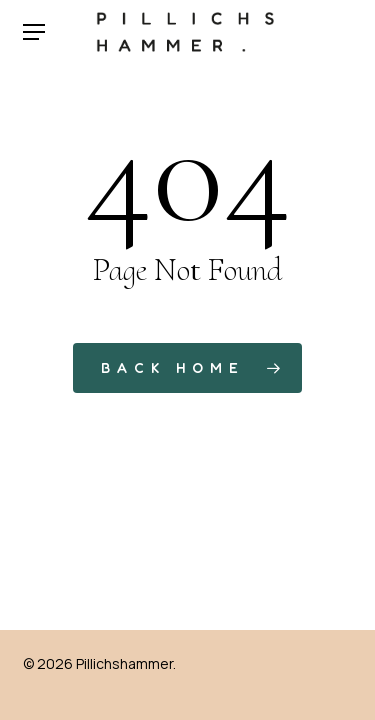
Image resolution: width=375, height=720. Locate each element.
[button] (34, 32)
